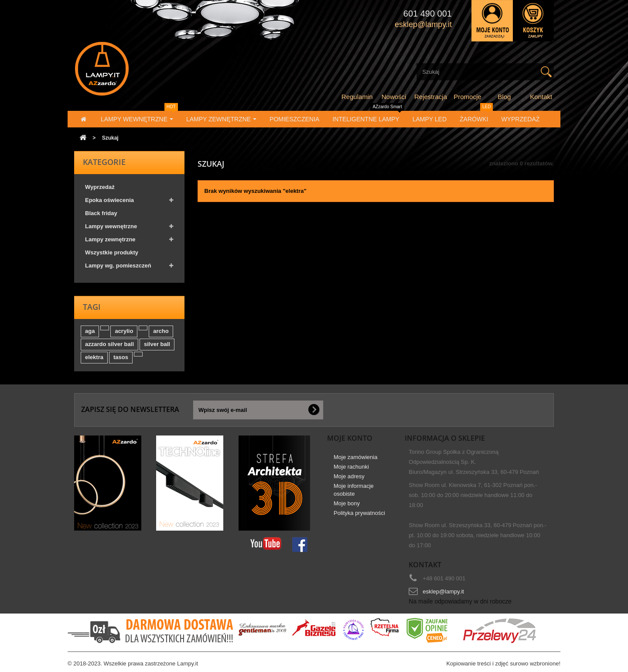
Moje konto (350, 438)
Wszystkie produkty (112, 252)
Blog (504, 97)
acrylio (124, 331)
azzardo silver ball (109, 344)
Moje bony (347, 503)
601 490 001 (428, 14)
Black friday (101, 213)
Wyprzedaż (100, 187)
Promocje (467, 97)
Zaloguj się (492, 21)
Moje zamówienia (355, 457)
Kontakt (541, 97)
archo (161, 331)
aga (90, 331)
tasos (121, 357)
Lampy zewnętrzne (110, 239)
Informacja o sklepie (445, 438)
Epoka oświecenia (109, 200)
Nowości (394, 97)
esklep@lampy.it (443, 591)
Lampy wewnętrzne (111, 226)
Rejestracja (431, 97)
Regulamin (357, 97)
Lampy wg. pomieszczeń (118, 266)
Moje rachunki (351, 467)
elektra (94, 357)
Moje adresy (349, 476)
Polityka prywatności (359, 513)
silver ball (157, 344)
